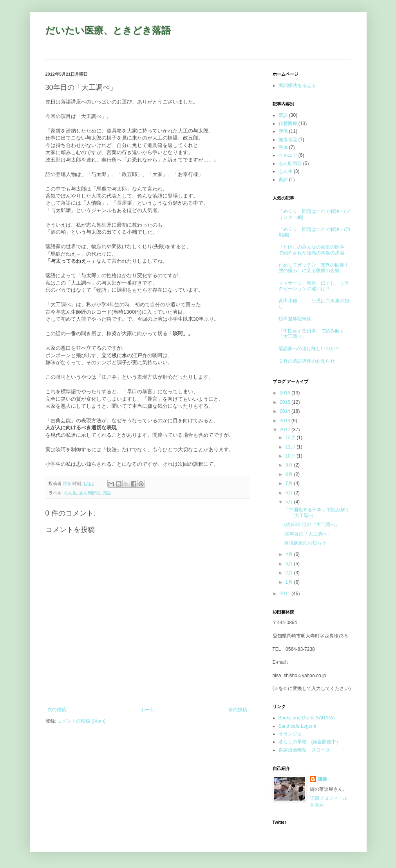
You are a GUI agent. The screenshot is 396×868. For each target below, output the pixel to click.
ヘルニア (288, 155)
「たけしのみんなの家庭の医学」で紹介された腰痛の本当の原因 (314, 250)
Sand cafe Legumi (297, 726)
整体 (283, 147)
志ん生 (70, 493)
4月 (289, 554)
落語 (107, 493)
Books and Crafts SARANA (307, 718)
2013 (286, 421)
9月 (289, 465)
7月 (289, 483)
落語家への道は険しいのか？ (309, 349)
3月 (289, 564)
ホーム (147, 710)
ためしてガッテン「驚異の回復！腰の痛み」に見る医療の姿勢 (314, 268)
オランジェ (290, 734)
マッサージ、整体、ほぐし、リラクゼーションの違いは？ (314, 286)
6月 (289, 493)
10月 (291, 456)
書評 (283, 180)
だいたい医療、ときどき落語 (108, 31)
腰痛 (283, 131)
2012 (286, 430)
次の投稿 (57, 710)
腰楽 (322, 779)
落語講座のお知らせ (305, 543)
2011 (286, 594)
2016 (286, 393)
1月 (289, 582)
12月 (291, 438)
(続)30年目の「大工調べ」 (312, 525)
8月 (289, 474)
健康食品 (288, 140)
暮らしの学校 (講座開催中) (308, 742)
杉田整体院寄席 (295, 319)
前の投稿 (238, 710)
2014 (286, 411)
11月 (291, 447)
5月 (289, 502)
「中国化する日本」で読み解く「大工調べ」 (317, 512)
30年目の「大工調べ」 (308, 534)
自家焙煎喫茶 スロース (304, 750)
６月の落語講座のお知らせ (307, 361)
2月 (289, 573)
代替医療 (288, 123)
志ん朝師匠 (90, 493)
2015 (286, 402)
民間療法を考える (297, 85)
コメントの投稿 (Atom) (81, 721)
